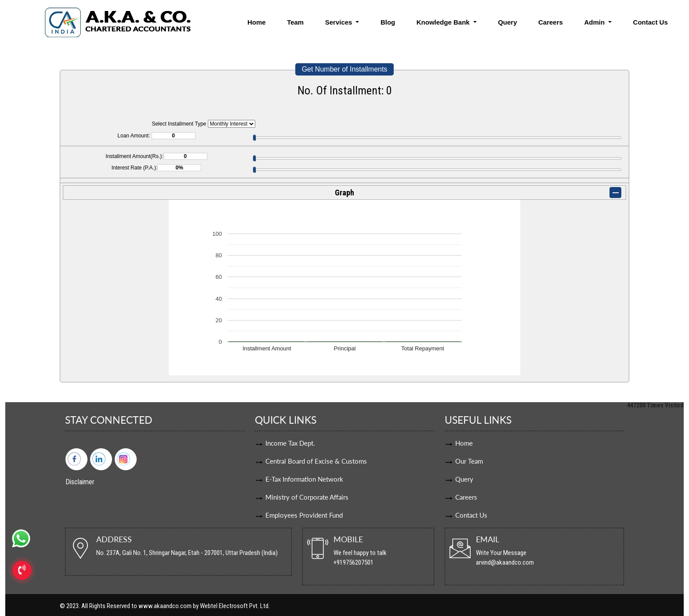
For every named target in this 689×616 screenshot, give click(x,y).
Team (295, 22)
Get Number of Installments (345, 69)
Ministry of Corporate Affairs (307, 497)
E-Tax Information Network (304, 479)
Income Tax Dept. (290, 443)
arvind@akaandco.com (505, 562)
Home (257, 22)
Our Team (469, 461)
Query (507, 22)
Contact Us (651, 22)
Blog (388, 22)
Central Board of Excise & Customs (316, 461)
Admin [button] (595, 22)
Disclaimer (80, 482)
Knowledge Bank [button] (444, 22)
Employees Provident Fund (304, 515)
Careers (551, 22)
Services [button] (340, 22)
